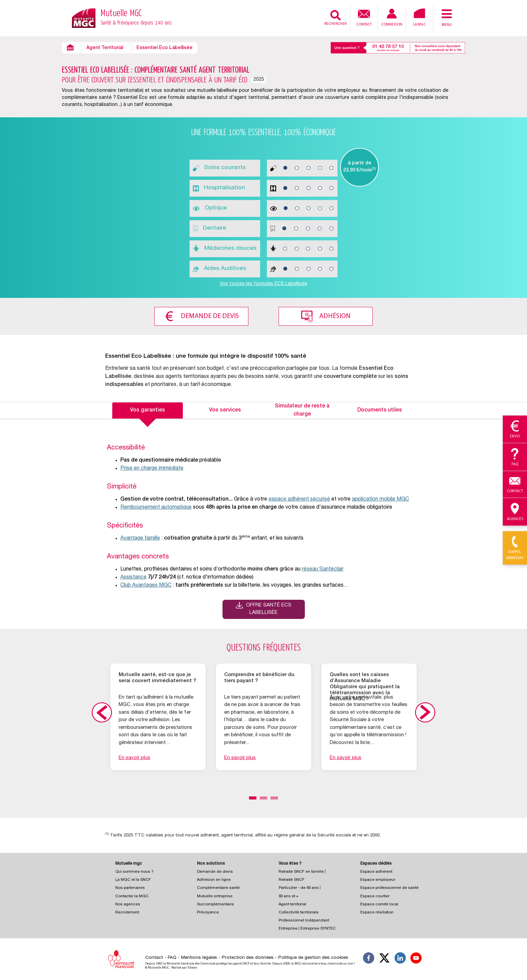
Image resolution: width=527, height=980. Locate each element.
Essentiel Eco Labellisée (165, 48)
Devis (515, 430)
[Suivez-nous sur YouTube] (416, 959)
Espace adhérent (376, 872)
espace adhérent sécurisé (299, 500)
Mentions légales (199, 958)
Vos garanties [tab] (148, 410)
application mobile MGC (380, 500)
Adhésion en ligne (214, 880)
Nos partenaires (130, 888)
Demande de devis (210, 316)
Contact (364, 17)
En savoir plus (134, 758)
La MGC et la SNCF (133, 880)
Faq (515, 457)
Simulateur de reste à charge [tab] (302, 410)
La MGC (419, 17)
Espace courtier (375, 896)
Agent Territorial (105, 48)
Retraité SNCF (292, 880)
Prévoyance (208, 913)
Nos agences (128, 905)
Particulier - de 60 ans (299, 888)
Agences (515, 512)
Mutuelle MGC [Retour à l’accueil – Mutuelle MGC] (136, 18)
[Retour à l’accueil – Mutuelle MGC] (84, 18)
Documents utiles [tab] (380, 410)
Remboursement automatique (156, 508)
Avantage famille (140, 539)
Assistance (133, 578)
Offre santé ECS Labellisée (269, 609)
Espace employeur (378, 880)
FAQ (172, 958)
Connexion (392, 18)
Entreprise (288, 929)
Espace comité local (379, 905)
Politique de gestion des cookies (313, 958)
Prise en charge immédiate (152, 469)
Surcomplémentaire (215, 905)
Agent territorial (292, 905)
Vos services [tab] (225, 410)
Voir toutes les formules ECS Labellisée (263, 284)
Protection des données (248, 958)
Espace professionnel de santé (389, 888)
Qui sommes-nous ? (134, 872)
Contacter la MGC (132, 896)
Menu (447, 17)
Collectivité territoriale (299, 913)
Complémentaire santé (218, 888)
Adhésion (335, 316)
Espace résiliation (377, 913)
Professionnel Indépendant (304, 921)
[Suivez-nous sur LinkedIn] (400, 959)
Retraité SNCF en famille (302, 872)
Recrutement (127, 913)
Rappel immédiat (515, 548)
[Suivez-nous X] (384, 959)
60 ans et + (289, 896)
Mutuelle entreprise (215, 896)
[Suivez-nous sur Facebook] (369, 959)
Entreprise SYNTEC (318, 929)
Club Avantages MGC (146, 586)
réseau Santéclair (323, 570)
